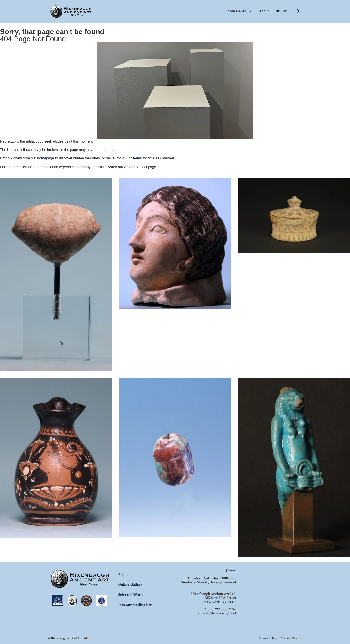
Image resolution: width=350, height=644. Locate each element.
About (123, 574)
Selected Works (131, 594)
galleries (135, 158)
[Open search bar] (298, 11)
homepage (46, 158)
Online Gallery (130, 584)
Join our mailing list (135, 605)
